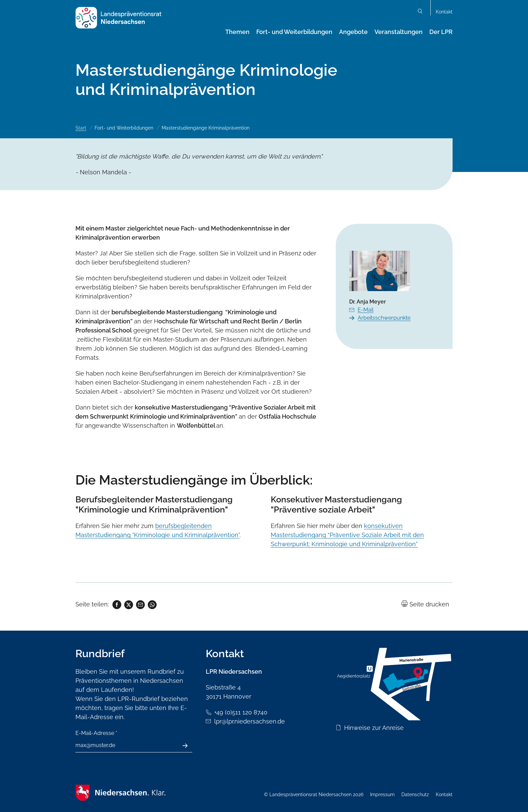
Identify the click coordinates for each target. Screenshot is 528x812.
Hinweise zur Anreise (374, 728)
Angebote (353, 32)
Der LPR (441, 32)
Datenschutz (415, 795)
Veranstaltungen (399, 32)
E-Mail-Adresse (96, 733)
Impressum (382, 795)
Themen (237, 32)
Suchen (420, 12)
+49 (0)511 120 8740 (241, 712)
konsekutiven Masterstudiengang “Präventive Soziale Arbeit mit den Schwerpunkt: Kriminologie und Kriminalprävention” (347, 535)
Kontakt (444, 12)
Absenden (189, 746)
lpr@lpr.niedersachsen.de (250, 721)
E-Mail (366, 310)
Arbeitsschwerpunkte (384, 318)
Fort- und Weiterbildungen (294, 32)
